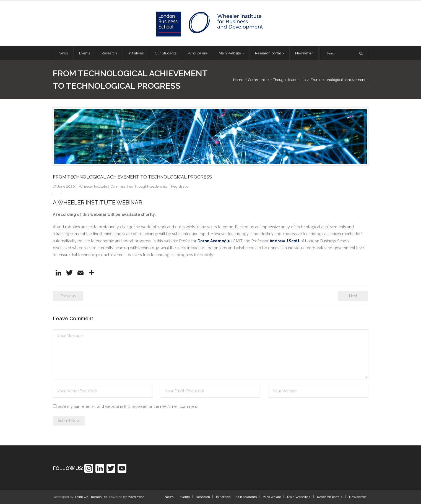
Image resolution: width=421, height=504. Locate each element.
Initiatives (223, 497)
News (169, 497)
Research (203, 497)
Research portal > (330, 497)
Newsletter (358, 497)
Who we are (272, 497)
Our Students (247, 497)
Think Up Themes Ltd (91, 497)
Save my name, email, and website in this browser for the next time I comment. (128, 406)
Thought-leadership (289, 80)
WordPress (136, 497)
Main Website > (299, 497)
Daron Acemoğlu (214, 241)
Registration (181, 186)
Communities (259, 80)
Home (238, 80)
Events (185, 497)
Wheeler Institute (93, 186)
